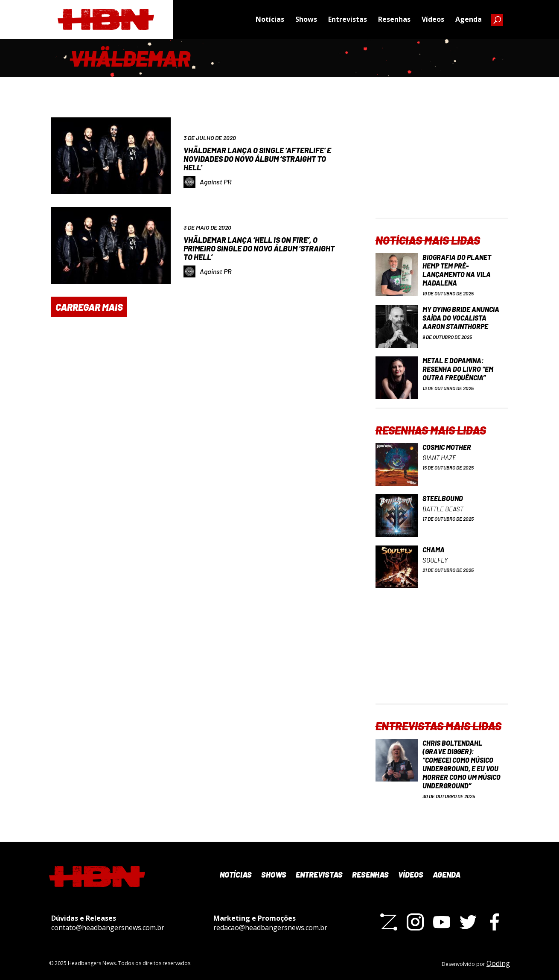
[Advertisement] (442, 164)
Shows (306, 19)
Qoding (498, 963)
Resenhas (394, 19)
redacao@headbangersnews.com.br (270, 927)
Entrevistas (348, 19)
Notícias (270, 19)
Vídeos (433, 19)
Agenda (469, 19)
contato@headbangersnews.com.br (108, 927)
